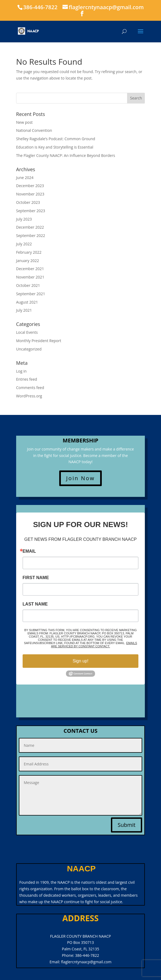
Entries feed (27, 379)
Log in (21, 371)
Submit (127, 825)
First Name (36, 578)
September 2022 (31, 235)
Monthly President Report (39, 341)
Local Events (27, 332)
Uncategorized (29, 349)
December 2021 (30, 269)
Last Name (35, 604)
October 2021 (28, 285)
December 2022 (30, 227)
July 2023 (24, 219)
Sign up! (81, 661)
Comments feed (30, 388)
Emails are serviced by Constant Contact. (94, 645)
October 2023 (28, 202)
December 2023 (30, 186)
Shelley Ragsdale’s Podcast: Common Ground (56, 139)
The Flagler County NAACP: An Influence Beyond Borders (66, 155)
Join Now (81, 478)
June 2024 (25, 178)
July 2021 (24, 310)
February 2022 (29, 252)
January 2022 (28, 261)
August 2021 (27, 302)
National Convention (34, 130)
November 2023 (30, 194)
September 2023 (31, 211)
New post (24, 122)
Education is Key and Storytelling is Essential (55, 147)
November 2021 (30, 277)
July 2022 (24, 244)
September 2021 (31, 294)
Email (29, 551)
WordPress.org (29, 396)
